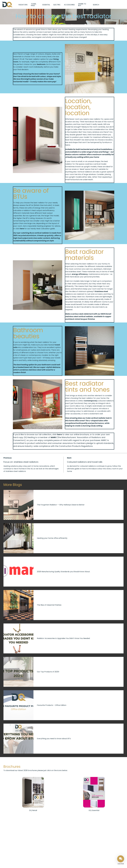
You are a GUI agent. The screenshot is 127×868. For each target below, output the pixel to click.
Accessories (69, 5)
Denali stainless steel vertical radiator (88, 315)
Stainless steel (101, 291)
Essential (46, 5)
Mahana (56, 367)
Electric (57, 5)
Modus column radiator (76, 154)
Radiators (23, 5)
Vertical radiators (85, 172)
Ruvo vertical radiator (39, 233)
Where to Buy (82, 5)
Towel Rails (34, 5)
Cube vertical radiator (96, 418)
